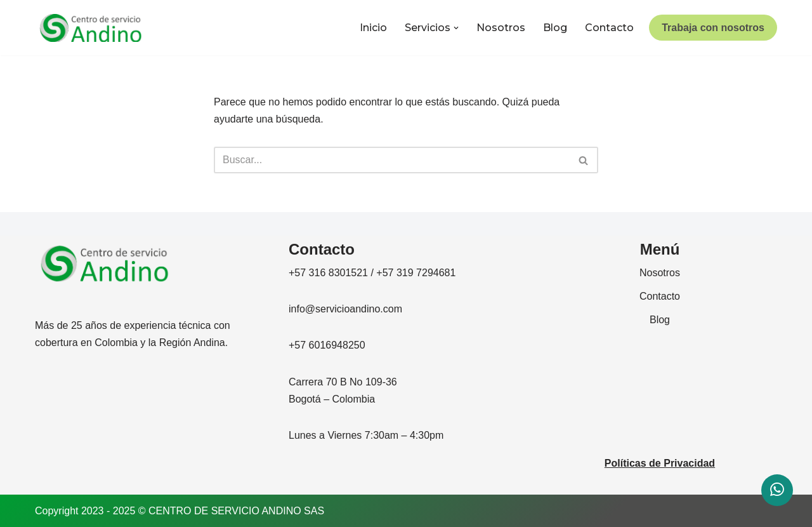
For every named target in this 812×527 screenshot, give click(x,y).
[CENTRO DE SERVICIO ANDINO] (91, 28)
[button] (456, 28)
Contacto (609, 28)
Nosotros (501, 28)
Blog (555, 28)
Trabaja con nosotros (713, 28)
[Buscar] (392, 160)
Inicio (373, 28)
